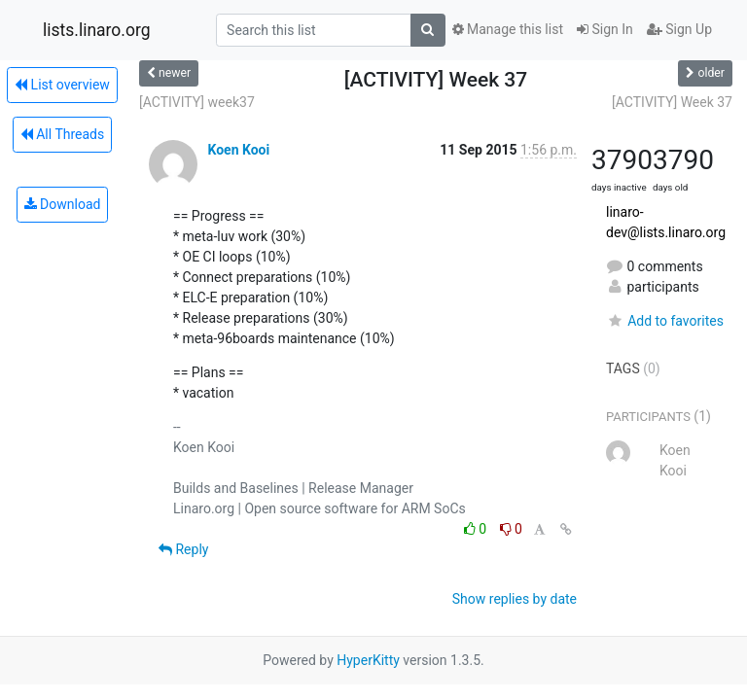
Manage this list (508, 29)
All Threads (62, 134)
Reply (183, 549)
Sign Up (679, 29)
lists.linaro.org (97, 30)
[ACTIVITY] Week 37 (672, 102)
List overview (62, 85)
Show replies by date (515, 599)
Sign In (605, 29)
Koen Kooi (238, 150)
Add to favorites (665, 321)
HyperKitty (368, 660)
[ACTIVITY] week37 (197, 102)
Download (63, 204)
